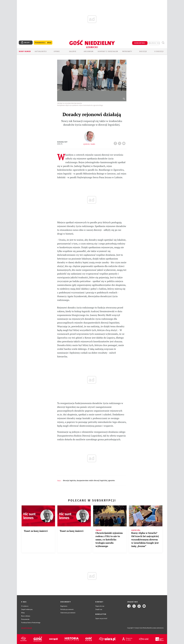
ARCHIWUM (89, 51)
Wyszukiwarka (163, 43)
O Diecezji (159, 51)
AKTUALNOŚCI (41, 51)
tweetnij (120, 143)
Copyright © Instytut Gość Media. (137, 628)
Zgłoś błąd (27, 628)
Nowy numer (25, 51)
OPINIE (57, 51)
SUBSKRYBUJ (140, 43)
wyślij (124, 143)
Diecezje (143, 51)
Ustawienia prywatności (68, 613)
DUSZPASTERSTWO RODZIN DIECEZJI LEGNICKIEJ (92, 481)
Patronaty (127, 51)
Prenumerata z (43, 43)
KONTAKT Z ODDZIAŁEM (108, 51)
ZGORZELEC (112, 481)
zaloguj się (154, 43)
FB (116, 143)
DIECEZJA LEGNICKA (69, 481)
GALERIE (73, 51)
